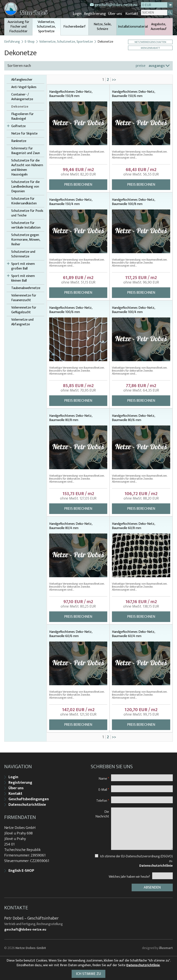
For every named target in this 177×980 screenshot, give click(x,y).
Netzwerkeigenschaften (151, 42)
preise (141, 66)
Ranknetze (19, 141)
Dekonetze (20, 107)
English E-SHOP (21, 870)
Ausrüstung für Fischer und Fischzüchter (18, 26)
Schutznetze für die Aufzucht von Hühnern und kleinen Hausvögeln (27, 167)
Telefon (103, 800)
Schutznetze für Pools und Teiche (27, 213)
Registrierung (96, 14)
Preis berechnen (78, 184)
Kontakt (132, 14)
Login (78, 14)
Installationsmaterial (131, 26)
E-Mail (104, 789)
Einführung (12, 42)
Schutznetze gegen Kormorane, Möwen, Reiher (26, 240)
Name (104, 778)
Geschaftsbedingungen (29, 799)
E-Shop (30, 42)
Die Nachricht (102, 814)
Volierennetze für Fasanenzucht (24, 298)
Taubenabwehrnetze (26, 288)
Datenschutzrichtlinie (27, 804)
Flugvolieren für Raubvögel (22, 116)
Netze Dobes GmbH (31, 947)
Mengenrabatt (151, 48)
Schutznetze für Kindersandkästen (24, 201)
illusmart (166, 947)
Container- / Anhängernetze (22, 97)
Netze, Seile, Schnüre (103, 26)
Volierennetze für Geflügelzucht (24, 310)
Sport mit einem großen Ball (23, 266)
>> (114, 79)
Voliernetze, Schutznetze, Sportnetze (46, 27)
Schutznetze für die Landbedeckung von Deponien (25, 187)
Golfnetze (18, 126)
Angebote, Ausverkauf (159, 26)
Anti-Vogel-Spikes (24, 87)
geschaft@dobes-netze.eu (116, 5)
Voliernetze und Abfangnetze (22, 322)
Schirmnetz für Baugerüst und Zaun (26, 151)
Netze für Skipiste (24, 133)
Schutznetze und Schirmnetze (23, 254)
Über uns (116, 14)
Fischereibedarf (75, 26)
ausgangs (157, 66)
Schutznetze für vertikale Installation (26, 225)
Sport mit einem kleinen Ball (23, 278)
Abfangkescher (22, 80)
